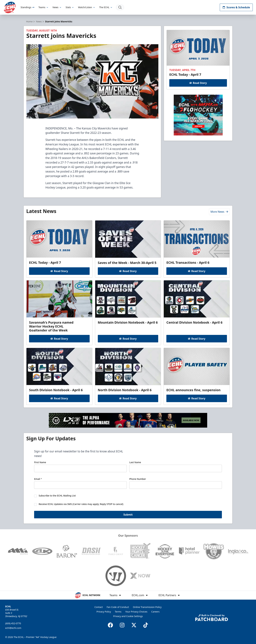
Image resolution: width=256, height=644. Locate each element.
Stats (70, 7)
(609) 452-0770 (13, 623)
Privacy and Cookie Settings (128, 616)
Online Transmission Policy (147, 607)
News (57, 7)
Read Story (198, 83)
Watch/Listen (87, 7)
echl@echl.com (13, 628)
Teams (43, 7)
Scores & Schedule (236, 7)
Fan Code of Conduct (118, 607)
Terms (118, 612)
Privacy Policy (104, 612)
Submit (128, 515)
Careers (155, 612)
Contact (99, 607)
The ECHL (106, 7)
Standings (28, 7)
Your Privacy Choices (136, 612)
